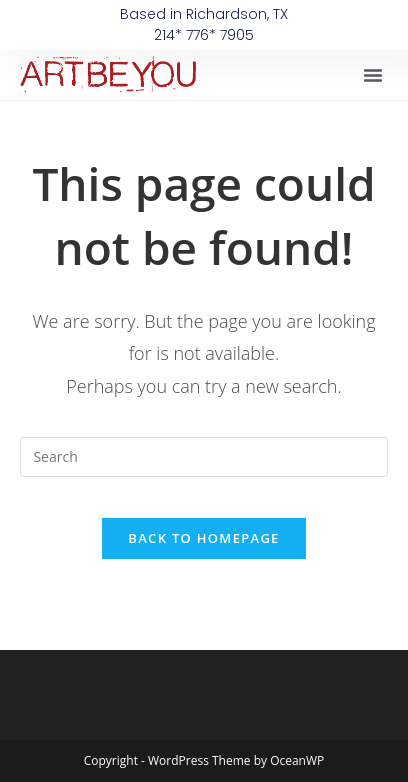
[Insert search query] (203, 457)
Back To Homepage (203, 538)
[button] (373, 75)
